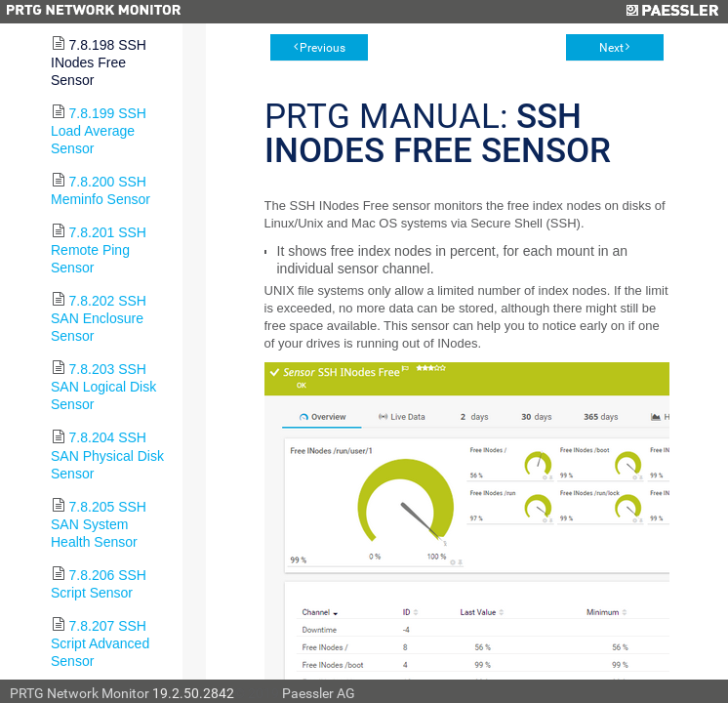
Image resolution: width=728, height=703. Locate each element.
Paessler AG (319, 693)
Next (611, 48)
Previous (323, 48)
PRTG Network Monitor (80, 693)
